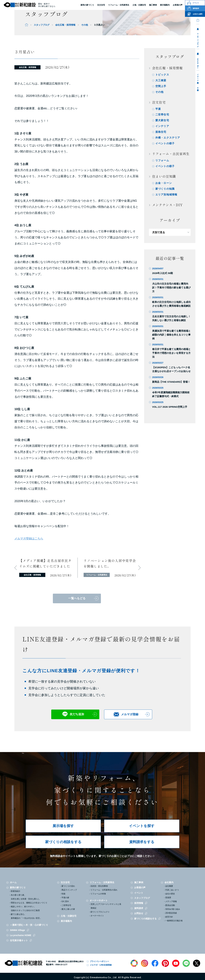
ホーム (13, 882)
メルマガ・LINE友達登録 (101, 965)
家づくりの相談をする (63, 842)
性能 (63, 894)
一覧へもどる (77, 598)
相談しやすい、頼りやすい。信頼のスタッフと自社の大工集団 (25, 908)
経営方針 (169, 917)
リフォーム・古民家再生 (119, 5)
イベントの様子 (165, 144)
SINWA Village (17, 930)
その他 (85, 25)
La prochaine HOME (21, 935)
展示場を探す (63, 826)
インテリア (162, 126)
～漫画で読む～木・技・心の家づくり (29, 925)
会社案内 (198, 27)
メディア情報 (198, 77)
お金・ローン (164, 183)
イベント (139, 893)
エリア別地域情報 (166, 195)
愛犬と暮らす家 (68, 909)
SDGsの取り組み (173, 909)
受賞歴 (168, 898)
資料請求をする (142, 842)
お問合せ (198, 88)
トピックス (162, 75)
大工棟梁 (161, 80)
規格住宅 (161, 132)
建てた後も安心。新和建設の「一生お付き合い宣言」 (26, 916)
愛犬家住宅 (162, 120)
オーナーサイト (97, 916)
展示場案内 (66, 921)
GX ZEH (65, 901)
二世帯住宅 (162, 115)
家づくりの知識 (165, 189)
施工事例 (139, 882)
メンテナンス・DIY (167, 205)
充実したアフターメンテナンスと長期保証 (106, 906)
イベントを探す (142, 826)
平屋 (158, 109)
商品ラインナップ (69, 890)
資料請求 (139, 908)
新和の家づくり (87, 5)
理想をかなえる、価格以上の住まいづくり (29, 903)
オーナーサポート (198, 62)
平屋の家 (65, 898)
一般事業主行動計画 (174, 921)
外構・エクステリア (168, 138)
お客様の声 (140, 887)
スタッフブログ (198, 39)
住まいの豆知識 (164, 177)
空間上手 (161, 86)
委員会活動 (170, 905)
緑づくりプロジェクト (100, 912)
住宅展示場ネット (19, 940)
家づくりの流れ (68, 886)
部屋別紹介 (16, 891)
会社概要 (169, 886)
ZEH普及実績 (171, 913)
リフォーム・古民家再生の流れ (104, 890)
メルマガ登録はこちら (29, 538)
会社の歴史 (170, 894)
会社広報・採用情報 (65, 25)
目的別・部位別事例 (99, 886)
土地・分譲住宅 (139, 5)
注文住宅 (101, 5)
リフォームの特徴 (98, 894)
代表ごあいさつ (172, 890)
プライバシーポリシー (99, 961)
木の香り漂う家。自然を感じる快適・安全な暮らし (25, 897)
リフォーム (162, 161)
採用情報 (198, 52)
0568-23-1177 (61, 965)
